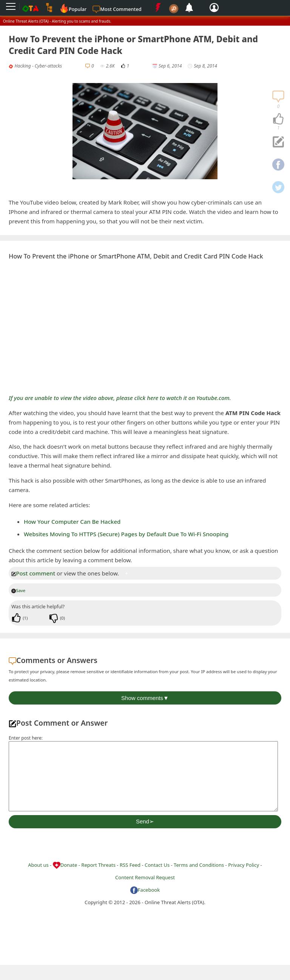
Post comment (33, 573)
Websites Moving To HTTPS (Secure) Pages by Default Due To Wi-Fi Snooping (126, 534)
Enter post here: (26, 738)
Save (18, 590)
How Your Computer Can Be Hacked (72, 522)
